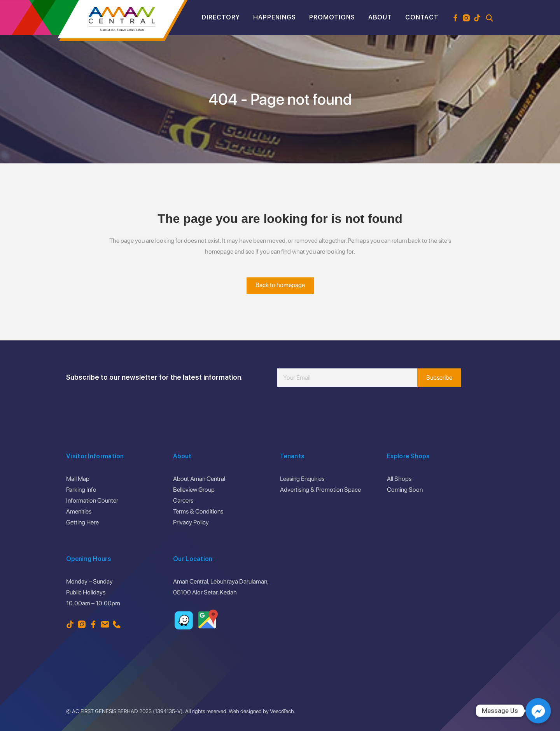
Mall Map (78, 479)
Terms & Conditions (198, 511)
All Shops (399, 479)
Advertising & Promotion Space (320, 490)
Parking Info (81, 490)
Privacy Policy (191, 522)
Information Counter (92, 500)
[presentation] (336, 410)
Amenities (79, 511)
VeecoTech (282, 711)
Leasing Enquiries (302, 479)
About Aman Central (199, 479)
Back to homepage (280, 285)
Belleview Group (194, 490)
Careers (183, 500)
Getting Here (82, 522)
